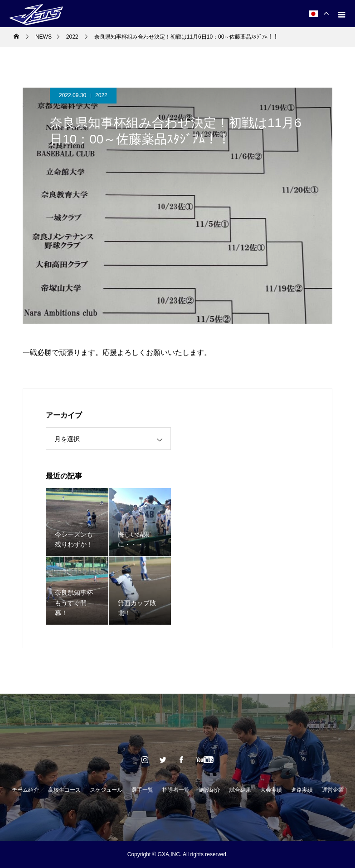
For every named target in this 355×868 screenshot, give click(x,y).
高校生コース (64, 790)
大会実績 (271, 790)
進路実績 (302, 790)
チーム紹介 (25, 790)
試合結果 (240, 790)
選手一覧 (142, 790)
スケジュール (106, 790)
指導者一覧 (176, 790)
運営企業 (333, 790)
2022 (101, 95)
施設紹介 (209, 790)
